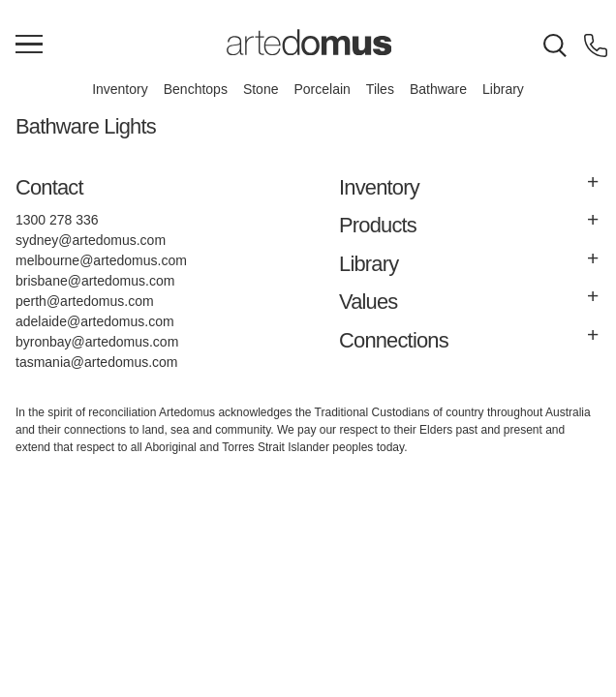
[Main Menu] (29, 45)
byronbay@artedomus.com (97, 342)
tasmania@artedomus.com (97, 362)
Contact (49, 187)
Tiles (380, 89)
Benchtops (196, 89)
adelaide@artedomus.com (95, 321)
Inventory (120, 89)
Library (503, 89)
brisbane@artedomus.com (95, 281)
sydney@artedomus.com (91, 240)
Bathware (438, 89)
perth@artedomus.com (85, 301)
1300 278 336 (57, 220)
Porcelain (322, 89)
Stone (261, 89)
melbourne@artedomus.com (101, 260)
